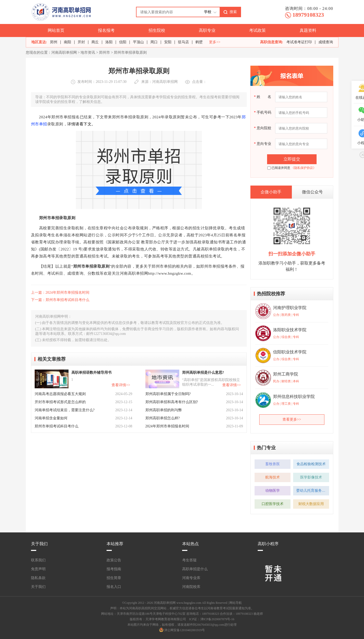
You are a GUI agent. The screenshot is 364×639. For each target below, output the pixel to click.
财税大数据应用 (311, 504)
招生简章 (114, 578)
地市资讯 (88, 53)
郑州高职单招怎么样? (163, 418)
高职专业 (207, 30)
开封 (81, 42)
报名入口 (114, 587)
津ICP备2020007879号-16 (217, 619)
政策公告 (114, 560)
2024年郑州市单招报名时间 (167, 426)
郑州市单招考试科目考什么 (57, 426)
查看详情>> (121, 385)
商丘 (95, 42)
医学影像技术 (311, 477)
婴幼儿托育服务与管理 (313, 491)
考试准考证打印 (299, 42)
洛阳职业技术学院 (290, 330)
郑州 (54, 42)
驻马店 (183, 42)
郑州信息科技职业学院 (294, 397)
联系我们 (38, 560)
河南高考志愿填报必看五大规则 (60, 394)
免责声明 (38, 569)
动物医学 (273, 491)
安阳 (168, 42)
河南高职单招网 (64, 53)
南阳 (67, 42)
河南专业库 (191, 578)
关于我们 (38, 587)
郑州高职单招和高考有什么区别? (172, 402)
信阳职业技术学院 (290, 352)
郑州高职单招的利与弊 (164, 410)
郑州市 (104, 53)
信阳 (123, 42)
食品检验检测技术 (311, 464)
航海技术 (273, 477)
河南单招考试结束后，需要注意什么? (65, 410)
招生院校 (157, 30)
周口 (154, 42)
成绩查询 (326, 42)
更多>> (215, 42)
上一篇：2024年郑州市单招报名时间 (60, 293)
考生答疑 (189, 560)
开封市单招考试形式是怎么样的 (60, 402)
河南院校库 (191, 587)
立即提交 (292, 159)
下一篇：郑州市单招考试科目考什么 (60, 300)
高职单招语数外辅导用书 (91, 373)
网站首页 (56, 30)
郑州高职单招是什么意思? (203, 373)
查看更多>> (292, 419)
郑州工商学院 (286, 374)
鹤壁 (199, 42)
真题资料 (308, 30)
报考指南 (114, 569)
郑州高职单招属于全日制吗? (168, 394)
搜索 (233, 12)
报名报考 (106, 30)
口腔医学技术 (273, 504)
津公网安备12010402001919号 (184, 630)
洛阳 (109, 42)
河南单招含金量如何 (51, 418)
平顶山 (138, 42)
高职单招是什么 (195, 569)
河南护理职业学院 (290, 308)
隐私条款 (38, 578)
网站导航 (236, 603)
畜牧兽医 (273, 464)
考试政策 (257, 30)
